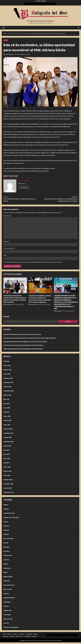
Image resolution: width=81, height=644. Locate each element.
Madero (6, 565)
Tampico (6, 608)
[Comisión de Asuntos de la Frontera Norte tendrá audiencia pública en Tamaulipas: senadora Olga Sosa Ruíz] (15, 287)
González (6, 553)
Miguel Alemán (8, 578)
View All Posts (24, 187)
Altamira (6, 511)
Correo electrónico (9, 250)
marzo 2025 (7, 418)
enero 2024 (7, 477)
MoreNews (49, 642)
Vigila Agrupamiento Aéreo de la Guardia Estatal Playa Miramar (23, 350)
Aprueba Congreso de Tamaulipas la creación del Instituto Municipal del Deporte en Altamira (59, 200)
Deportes (6, 527)
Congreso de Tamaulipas (11, 519)
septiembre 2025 (9, 392)
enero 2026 (7, 376)
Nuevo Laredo (8, 591)
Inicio (4, 636)
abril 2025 (6, 414)
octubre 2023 (7, 490)
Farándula (7, 549)
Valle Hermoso (8, 620)
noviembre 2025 (8, 384)
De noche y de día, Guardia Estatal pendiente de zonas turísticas (23, 347)
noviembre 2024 (8, 435)
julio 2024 (6, 452)
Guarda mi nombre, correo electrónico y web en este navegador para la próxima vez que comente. (34, 264)
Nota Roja (6, 638)
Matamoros (7, 570)
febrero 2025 (7, 422)
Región (35, 636)
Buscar (6, 318)
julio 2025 (6, 401)
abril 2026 (6, 363)
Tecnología (7, 616)
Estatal (6, 544)
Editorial (6, 532)
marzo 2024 (7, 468)
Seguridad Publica (9, 599)
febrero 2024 (7, 473)
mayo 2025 (7, 409)
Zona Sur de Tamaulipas (11, 629)
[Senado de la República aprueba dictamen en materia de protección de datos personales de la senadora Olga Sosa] (40, 287)
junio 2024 (6, 456)
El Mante (6, 536)
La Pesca (6, 561)
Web (5, 257)
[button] (4, 28)
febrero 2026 (7, 371)
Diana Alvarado (8, 306)
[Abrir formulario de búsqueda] (79, 28)
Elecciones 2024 (8, 540)
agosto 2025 (7, 397)
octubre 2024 (7, 439)
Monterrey (7, 582)
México (6, 40)
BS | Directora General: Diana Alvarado (41, 21)
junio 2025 (6, 405)
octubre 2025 (7, 388)
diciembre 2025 (8, 380)
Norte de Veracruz (9, 587)
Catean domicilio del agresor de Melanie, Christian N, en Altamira (22, 200)
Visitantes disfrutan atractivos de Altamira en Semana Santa (22, 336)
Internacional (8, 557)
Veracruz (6, 625)
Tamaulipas (7, 604)
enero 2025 (7, 426)
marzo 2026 (7, 367)
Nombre (6, 243)
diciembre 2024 (8, 431)
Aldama (6, 506)
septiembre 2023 (9, 494)
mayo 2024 (7, 460)
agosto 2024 (7, 447)
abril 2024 (6, 464)
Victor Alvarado (10, 54)
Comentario (7, 217)
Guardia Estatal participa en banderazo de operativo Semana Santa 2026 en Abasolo (30, 340)
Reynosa (6, 595)
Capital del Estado (9, 515)
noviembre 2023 (8, 485)
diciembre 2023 (8, 481)
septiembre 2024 (9, 443)
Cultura (6, 523)
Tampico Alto (8, 612)
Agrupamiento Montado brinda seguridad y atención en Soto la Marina (25, 343)
